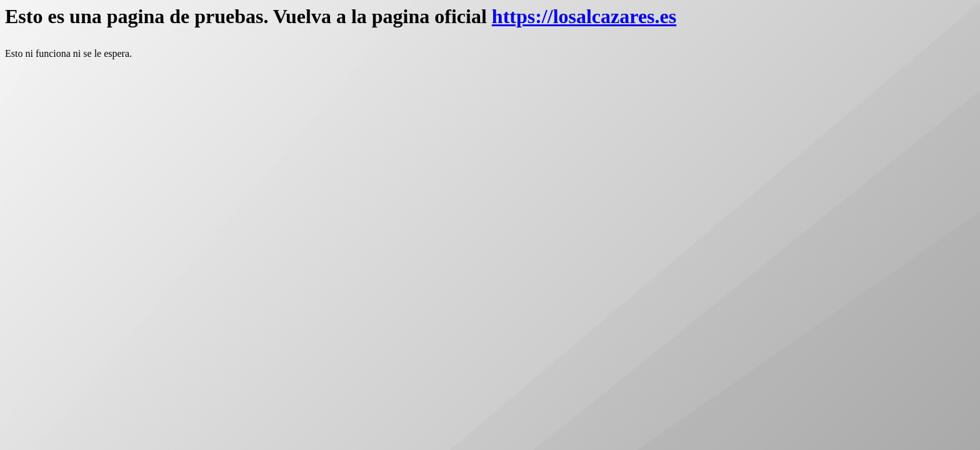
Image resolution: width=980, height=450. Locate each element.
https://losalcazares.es (584, 16)
